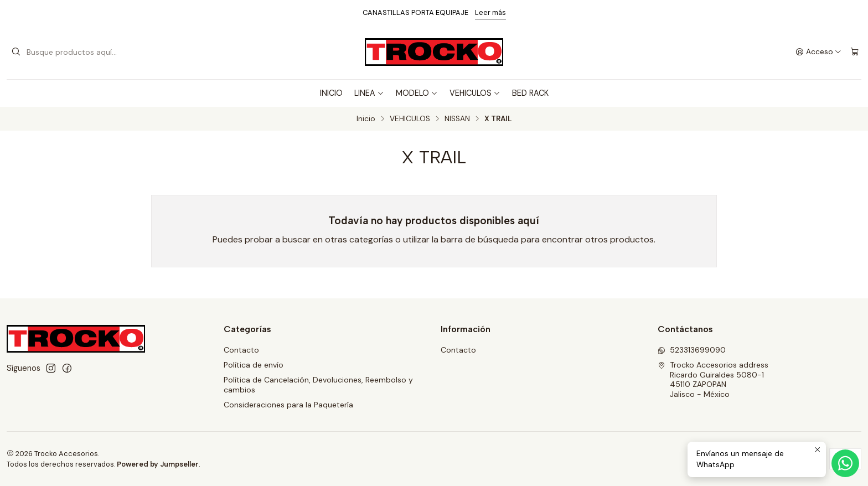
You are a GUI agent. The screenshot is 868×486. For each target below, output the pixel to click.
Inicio (366, 119)
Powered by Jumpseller (158, 464)
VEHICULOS (475, 93)
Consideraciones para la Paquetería (288, 405)
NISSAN (457, 119)
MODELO (417, 93)
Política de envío (254, 365)
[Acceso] (818, 52)
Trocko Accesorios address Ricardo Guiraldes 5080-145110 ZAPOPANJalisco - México (713, 379)
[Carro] (855, 52)
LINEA (369, 93)
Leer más (490, 12)
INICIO (331, 93)
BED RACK (530, 93)
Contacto (241, 350)
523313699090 (692, 350)
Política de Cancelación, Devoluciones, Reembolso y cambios (318, 385)
